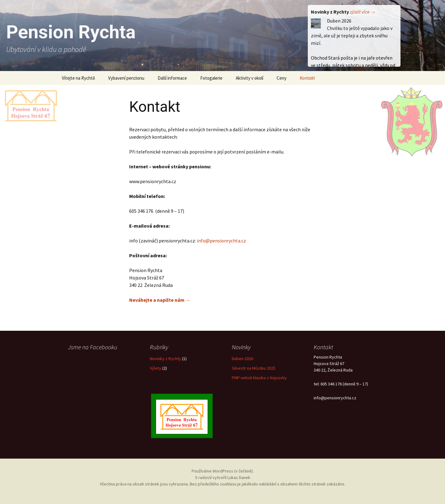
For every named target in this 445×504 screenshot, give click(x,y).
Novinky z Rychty (165, 359)
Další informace (172, 78)
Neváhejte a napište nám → (160, 300)
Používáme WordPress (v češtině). (223, 471)
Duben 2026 (242, 359)
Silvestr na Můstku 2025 (254, 368)
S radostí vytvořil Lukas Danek (223, 477)
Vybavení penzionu (126, 78)
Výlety (156, 368)
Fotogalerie (211, 78)
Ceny (282, 78)
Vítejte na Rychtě (78, 78)
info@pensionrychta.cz (221, 241)
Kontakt (307, 78)
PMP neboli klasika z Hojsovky (259, 378)
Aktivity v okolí (250, 78)
